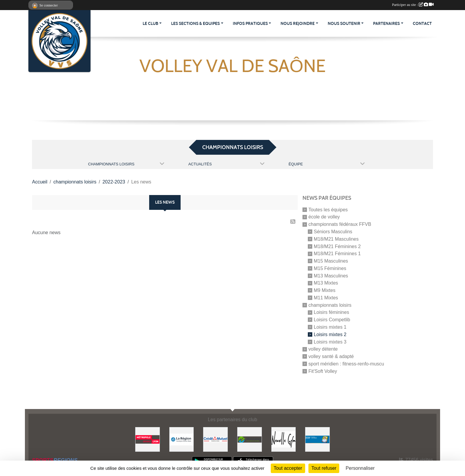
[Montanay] (250, 439)
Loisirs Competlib (332, 320)
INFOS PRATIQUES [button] (250, 24)
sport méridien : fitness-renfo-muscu (346, 364)
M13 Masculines (331, 275)
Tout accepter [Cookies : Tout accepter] (288, 468)
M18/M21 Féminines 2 (337, 246)
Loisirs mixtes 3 (330, 342)
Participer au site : (413, 5)
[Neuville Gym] (284, 439)
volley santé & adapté (331, 356)
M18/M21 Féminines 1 (337, 254)
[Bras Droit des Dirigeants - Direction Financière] (317, 439)
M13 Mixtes (326, 283)
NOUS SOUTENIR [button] (344, 24)
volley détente (323, 349)
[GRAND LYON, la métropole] (148, 439)
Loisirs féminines (331, 312)
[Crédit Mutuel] (215, 439)
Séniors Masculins (333, 232)
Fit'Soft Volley (323, 371)
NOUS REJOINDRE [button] (298, 24)
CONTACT (422, 24)
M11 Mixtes (326, 298)
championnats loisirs (330, 305)
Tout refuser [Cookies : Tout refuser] (324, 468)
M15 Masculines (331, 261)
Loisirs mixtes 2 (330, 334)
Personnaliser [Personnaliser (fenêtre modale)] (360, 468)
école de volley (324, 217)
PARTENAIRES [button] (386, 24)
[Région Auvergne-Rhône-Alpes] (182, 439)
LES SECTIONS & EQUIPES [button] (195, 24)
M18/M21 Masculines (336, 239)
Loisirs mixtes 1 (330, 327)
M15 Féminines (330, 268)
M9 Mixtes (325, 290)
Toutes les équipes (328, 209)
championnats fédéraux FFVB (340, 224)
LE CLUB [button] (151, 24)
